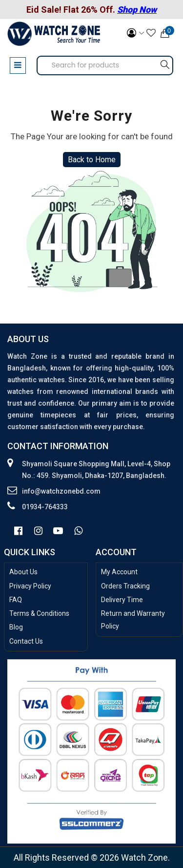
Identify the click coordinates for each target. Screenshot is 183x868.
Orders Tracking (125, 586)
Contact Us (26, 641)
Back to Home (92, 160)
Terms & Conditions (39, 613)
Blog (16, 627)
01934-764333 (45, 507)
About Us (23, 572)
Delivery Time (122, 600)
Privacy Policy (30, 586)
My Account (119, 572)
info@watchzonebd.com (61, 491)
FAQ (16, 600)
